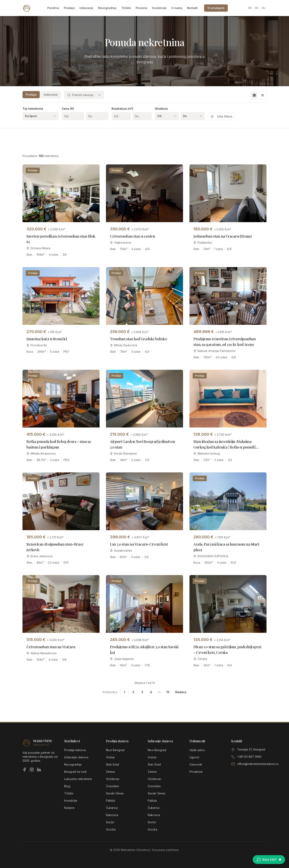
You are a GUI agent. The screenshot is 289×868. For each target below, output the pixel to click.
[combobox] (84, 95)
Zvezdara (112, 786)
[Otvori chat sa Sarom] (269, 860)
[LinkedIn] (39, 770)
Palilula (110, 801)
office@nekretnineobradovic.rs (258, 764)
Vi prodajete (216, 8)
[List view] (262, 95)
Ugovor (194, 757)
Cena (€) (68, 109)
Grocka (111, 829)
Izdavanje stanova (76, 757)
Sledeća (181, 692)
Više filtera (221, 116)
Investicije (159, 8)
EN (257, 8)
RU (264, 8)
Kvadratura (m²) (122, 109)
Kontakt (192, 8)
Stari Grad (112, 764)
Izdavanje (86, 8)
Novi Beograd (115, 750)
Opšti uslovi (197, 750)
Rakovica (112, 815)
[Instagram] (32, 770)
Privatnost (196, 772)
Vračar (110, 757)
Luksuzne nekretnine (78, 779)
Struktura (161, 109)
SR (250, 8)
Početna (53, 8)
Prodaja (69, 8)
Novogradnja (107, 8)
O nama (177, 8)
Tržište (126, 8)
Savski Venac (115, 793)
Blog (67, 786)
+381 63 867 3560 (249, 757)
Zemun (110, 772)
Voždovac (113, 779)
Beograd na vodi (75, 772)
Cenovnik (196, 764)
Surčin (110, 822)
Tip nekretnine (33, 109)
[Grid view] (254, 95)
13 (168, 692)
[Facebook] (24, 770)
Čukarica (112, 808)
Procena (141, 8)
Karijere (69, 808)
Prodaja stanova (75, 750)
